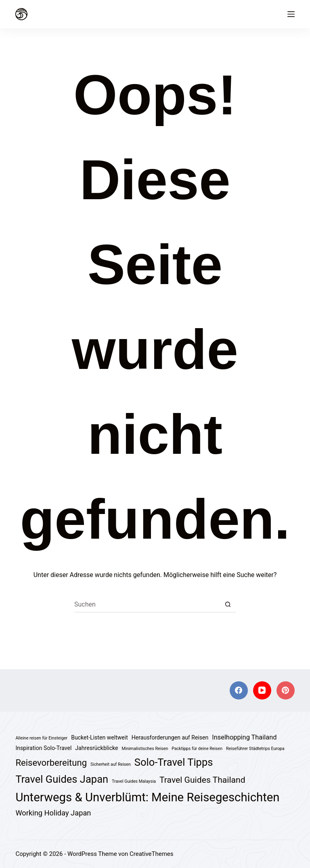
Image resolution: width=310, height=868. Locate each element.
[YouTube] (262, 690)
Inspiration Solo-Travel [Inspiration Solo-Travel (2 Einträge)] (43, 748)
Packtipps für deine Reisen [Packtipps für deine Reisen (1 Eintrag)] (197, 749)
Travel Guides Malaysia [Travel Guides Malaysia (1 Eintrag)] (134, 781)
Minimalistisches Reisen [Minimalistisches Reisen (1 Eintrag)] (145, 749)
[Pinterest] (286, 690)
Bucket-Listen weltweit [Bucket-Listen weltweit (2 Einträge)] (99, 737)
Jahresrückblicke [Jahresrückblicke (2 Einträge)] (96, 748)
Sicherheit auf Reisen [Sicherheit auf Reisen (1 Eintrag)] (111, 764)
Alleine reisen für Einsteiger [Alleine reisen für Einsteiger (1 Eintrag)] (41, 738)
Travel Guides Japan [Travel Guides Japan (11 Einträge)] (62, 779)
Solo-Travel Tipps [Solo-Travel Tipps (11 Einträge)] (174, 762)
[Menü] (291, 14)
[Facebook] (239, 690)
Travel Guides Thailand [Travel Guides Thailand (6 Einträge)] (202, 780)
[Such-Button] (228, 605)
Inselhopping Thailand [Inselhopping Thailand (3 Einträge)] (244, 737)
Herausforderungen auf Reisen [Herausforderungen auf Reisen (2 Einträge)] (170, 737)
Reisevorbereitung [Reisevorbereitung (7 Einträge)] (51, 763)
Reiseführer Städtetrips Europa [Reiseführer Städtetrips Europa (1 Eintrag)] (255, 749)
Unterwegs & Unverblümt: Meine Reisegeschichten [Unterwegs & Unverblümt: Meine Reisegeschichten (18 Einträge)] (147, 797)
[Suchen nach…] (147, 605)
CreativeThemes (152, 854)
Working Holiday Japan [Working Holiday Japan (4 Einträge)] (53, 813)
